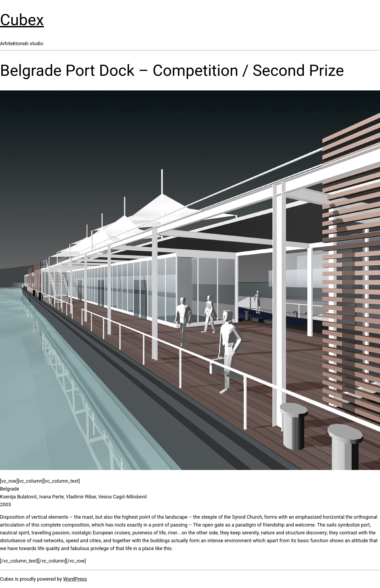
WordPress (75, 579)
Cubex (22, 20)
